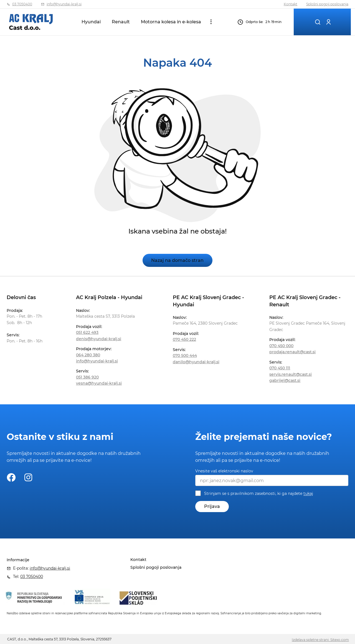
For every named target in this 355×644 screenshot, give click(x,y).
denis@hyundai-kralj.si (99, 339)
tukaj (308, 494)
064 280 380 (88, 355)
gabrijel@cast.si (285, 380)
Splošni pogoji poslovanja (327, 4)
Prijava (212, 506)
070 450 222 (184, 339)
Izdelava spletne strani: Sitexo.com (320, 640)
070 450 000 (281, 346)
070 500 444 (185, 355)
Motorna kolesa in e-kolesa (171, 22)
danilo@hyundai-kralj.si (196, 362)
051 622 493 (87, 332)
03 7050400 (22, 4)
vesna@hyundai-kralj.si (99, 383)
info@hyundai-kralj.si (64, 4)
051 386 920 (87, 377)
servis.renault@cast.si (291, 374)
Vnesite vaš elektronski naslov (224, 471)
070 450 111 (280, 368)
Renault (121, 22)
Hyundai (91, 22)
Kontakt (291, 4)
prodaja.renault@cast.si (292, 352)
